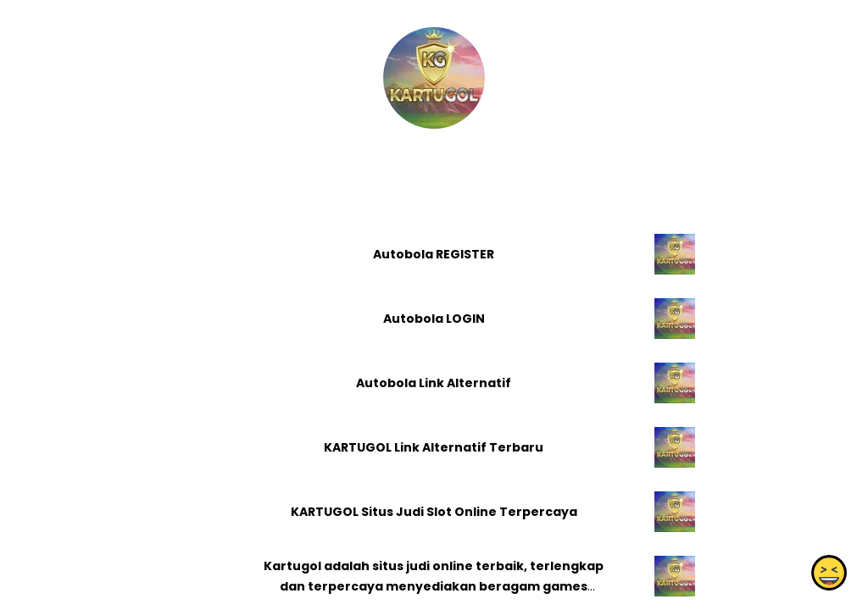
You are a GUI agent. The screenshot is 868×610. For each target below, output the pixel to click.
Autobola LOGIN (434, 319)
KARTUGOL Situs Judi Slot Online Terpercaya (434, 512)
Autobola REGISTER (434, 254)
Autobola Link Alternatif (434, 383)
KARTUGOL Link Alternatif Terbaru (434, 447)
